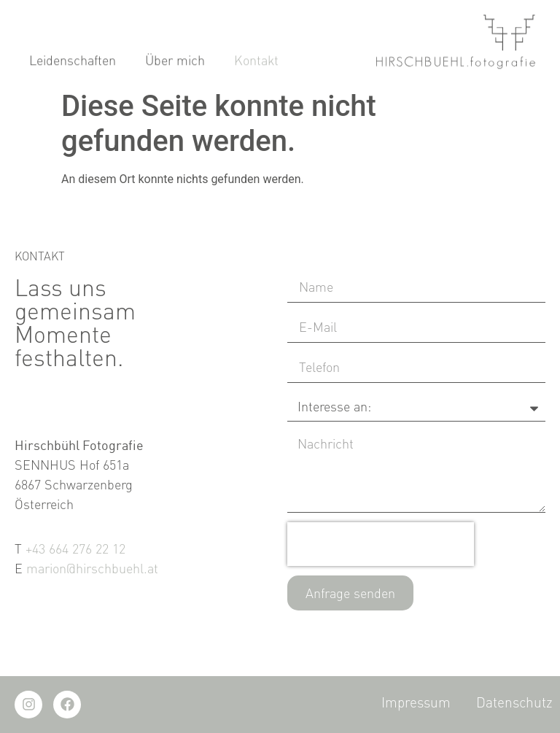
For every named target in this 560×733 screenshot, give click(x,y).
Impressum (416, 702)
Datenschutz (514, 702)
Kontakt (256, 62)
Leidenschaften (73, 62)
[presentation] (381, 544)
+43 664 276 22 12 (75, 548)
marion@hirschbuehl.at (92, 568)
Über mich (175, 62)
